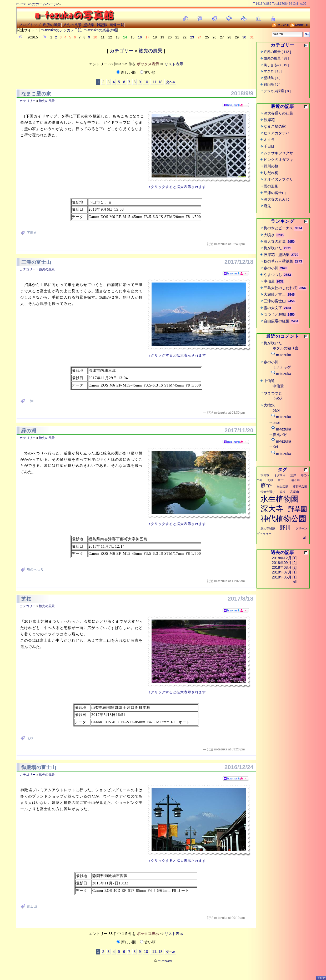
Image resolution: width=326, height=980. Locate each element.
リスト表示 (174, 64)
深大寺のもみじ (277, 199)
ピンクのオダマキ (278, 160)
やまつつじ (273, 275)
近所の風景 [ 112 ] (277, 52)
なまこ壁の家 (36, 94)
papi (276, 410)
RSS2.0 (281, 25)
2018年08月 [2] (284, 567)
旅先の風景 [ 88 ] (276, 58)
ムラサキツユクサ (278, 153)
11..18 (157, 82)
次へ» (170, 82)
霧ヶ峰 (296, 480)
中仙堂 (278, 386)
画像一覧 (117, 25)
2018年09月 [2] (284, 563)
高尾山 (295, 492)
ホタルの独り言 (285, 348)
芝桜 (26, 599)
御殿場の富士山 (39, 768)
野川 (285, 528)
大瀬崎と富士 (275, 294)
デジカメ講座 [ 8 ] (277, 91)
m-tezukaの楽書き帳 (101, 30)
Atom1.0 (299, 25)
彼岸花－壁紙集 (277, 255)
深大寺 (272, 509)
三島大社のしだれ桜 (280, 288)
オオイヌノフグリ (278, 179)
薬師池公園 (300, 487)
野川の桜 (271, 166)
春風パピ (280, 435)
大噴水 (269, 235)
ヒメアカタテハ (277, 133)
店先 (267, 206)
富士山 (32, 906)
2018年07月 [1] (284, 572)
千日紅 (269, 146)
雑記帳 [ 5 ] (272, 85)
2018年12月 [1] (284, 558)
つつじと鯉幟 (275, 314)
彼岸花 (269, 120)
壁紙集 (89, 25)
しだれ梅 (271, 173)
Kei (275, 447)
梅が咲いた (273, 248)
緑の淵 (29, 431)
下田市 (32, 233)
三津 (30, 401)
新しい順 (127, 72)
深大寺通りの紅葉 (278, 113)
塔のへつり (35, 570)
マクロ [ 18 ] (273, 71)
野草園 (298, 509)
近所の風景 (52, 25)
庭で (266, 486)
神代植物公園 (283, 519)
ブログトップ (30, 25)
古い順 (148, 72)
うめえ (278, 398)
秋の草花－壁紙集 (278, 261)
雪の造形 (271, 186)
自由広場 (282, 487)
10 (146, 82)
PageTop (321, 978)
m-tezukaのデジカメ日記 (61, 30)
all (305, 538)
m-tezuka (284, 355)
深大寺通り (268, 492)
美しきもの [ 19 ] (276, 65)
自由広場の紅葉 (277, 321)
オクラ (269, 140)
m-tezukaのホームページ (37, 4)
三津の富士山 (36, 262)
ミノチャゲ (282, 367)
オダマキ (280, 475)
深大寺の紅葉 (275, 241)
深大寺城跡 (268, 528)
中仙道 (269, 281)
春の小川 (271, 268)
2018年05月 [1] (284, 577)
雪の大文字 (273, 308)
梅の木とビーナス (278, 228)
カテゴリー (122, 51)
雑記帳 (102, 25)
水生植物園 (280, 499)
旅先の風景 (72, 25)
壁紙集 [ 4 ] (272, 78)
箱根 (283, 492)
